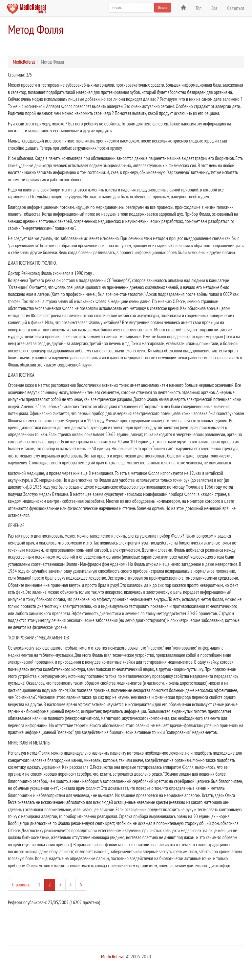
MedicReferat (24, 62)
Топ (199, 8)
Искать (163, 7)
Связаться (236, 8)
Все (214, 8)
